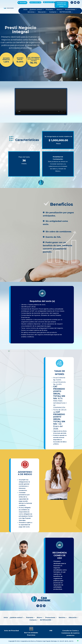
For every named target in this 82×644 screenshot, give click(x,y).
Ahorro (59, 10)
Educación (42, 12)
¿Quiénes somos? (36, 10)
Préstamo (50, 10)
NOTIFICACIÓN (65, 12)
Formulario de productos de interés (61, 5)
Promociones (70, 10)
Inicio (25, 10)
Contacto (53, 12)
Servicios (31, 12)
